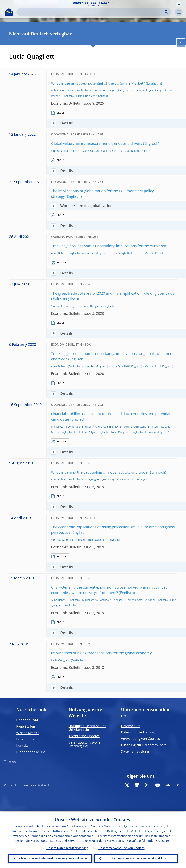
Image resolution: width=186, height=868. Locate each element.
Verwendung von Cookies (140, 739)
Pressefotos (25, 739)
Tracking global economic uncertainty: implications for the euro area (109, 246)
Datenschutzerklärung (138, 732)
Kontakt (22, 746)
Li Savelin (151, 432)
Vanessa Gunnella (137, 90)
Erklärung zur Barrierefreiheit (143, 745)
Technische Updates (84, 736)
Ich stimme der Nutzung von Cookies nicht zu (139, 858)
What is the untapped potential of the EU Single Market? (98, 83)
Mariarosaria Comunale (66, 427)
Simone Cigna (60, 151)
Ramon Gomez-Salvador (141, 600)
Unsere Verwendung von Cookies (121, 847)
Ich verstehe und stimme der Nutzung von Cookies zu (53, 858)
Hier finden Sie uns (31, 752)
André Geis (89, 253)
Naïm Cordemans (101, 90)
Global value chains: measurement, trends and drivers (97, 143)
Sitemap (12, 762)
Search (166, 12)
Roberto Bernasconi (63, 90)
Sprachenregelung (135, 751)
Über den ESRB (28, 720)
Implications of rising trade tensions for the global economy (101, 653)
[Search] (91, 12)
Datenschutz (131, 726)
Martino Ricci (153, 253)
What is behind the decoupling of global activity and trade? (100, 472)
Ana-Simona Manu (128, 479)
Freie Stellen (26, 726)
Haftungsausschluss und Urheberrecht (88, 728)
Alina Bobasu (59, 253)
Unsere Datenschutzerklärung (67, 847)
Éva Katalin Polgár (85, 432)
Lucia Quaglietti (86, 96)
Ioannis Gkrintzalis (135, 427)
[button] (179, 4)
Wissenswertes (28, 733)
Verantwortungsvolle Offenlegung (85, 744)
